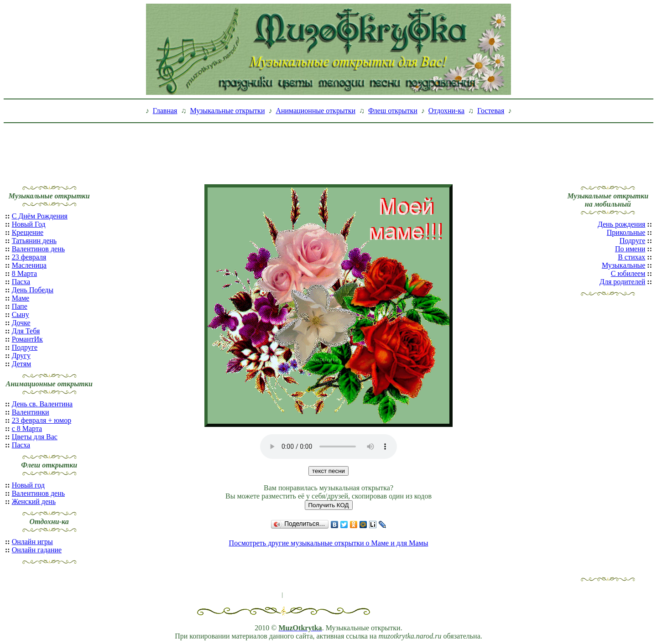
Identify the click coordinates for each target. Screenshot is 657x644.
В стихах (631, 257)
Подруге (25, 347)
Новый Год (29, 224)
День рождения (621, 224)
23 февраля (29, 257)
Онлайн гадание (37, 550)
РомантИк (27, 339)
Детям (21, 364)
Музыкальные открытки (227, 111)
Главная (165, 111)
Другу (21, 356)
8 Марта (24, 273)
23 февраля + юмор (42, 420)
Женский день (34, 501)
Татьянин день (34, 241)
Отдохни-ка (446, 111)
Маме (21, 298)
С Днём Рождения (40, 216)
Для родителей (622, 282)
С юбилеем (628, 273)
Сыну (21, 314)
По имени (630, 249)
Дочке (21, 323)
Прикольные (626, 232)
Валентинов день (38, 249)
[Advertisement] (328, 147)
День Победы (33, 290)
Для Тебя (26, 331)
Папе (20, 306)
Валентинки (31, 412)
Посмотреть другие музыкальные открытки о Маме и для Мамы (329, 543)
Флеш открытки (393, 111)
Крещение (28, 232)
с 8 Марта (27, 428)
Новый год (28, 485)
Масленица (29, 265)
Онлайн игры (32, 542)
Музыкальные (623, 265)
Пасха (21, 282)
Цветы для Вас (35, 437)
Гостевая (491, 111)
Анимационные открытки (315, 111)
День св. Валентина (42, 404)
